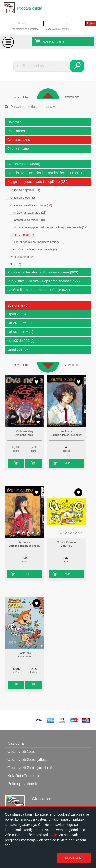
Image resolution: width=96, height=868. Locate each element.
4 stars (33, 422)
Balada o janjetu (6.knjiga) (66, 435)
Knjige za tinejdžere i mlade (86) (31, 205)
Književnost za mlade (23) (29, 213)
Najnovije (15, 122)
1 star (18, 422)
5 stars (38, 422)
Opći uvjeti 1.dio (21, 751)
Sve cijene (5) (18, 305)
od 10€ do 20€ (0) (21, 341)
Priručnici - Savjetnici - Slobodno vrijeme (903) (43, 272)
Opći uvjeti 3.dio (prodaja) (30, 768)
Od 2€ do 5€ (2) (19, 323)
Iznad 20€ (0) (18, 349)
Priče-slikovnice (22, 257)
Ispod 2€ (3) (17, 314)
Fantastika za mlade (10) (29, 220)
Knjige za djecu (23, 198)
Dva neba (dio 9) (25, 435)
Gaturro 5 (67, 546)
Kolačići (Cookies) (23, 776)
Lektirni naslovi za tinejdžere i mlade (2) (38, 242)
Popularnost (17, 131)
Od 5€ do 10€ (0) (20, 332)
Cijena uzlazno (19, 140)
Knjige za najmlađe (25, 190)
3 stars (28, 422)
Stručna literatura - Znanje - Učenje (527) (39, 290)
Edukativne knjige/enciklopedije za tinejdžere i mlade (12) (50, 227)
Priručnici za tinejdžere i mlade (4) (35, 249)
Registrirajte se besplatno (25, 29)
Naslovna (16, 743)
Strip (16, 264)
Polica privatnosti (22, 784)
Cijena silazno (18, 149)
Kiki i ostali (25, 657)
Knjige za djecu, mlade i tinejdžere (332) (38, 182)
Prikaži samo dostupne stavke (33, 107)
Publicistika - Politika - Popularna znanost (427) (43, 281)
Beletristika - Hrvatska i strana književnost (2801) (45, 173)
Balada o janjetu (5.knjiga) (25, 546)
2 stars (23, 422)
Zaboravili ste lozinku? (58, 29)
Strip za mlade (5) (24, 235)
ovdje (53, 835)
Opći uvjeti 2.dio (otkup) (28, 760)
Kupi (10, 463)
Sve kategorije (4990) (24, 164)
